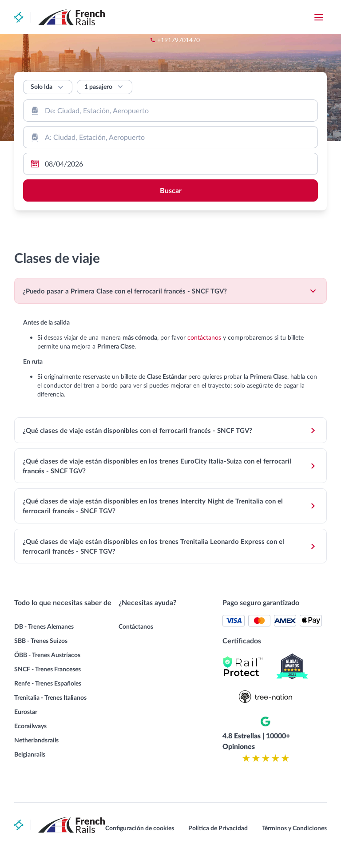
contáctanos (226, 340)
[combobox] (170, 111)
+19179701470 (231, 18)
